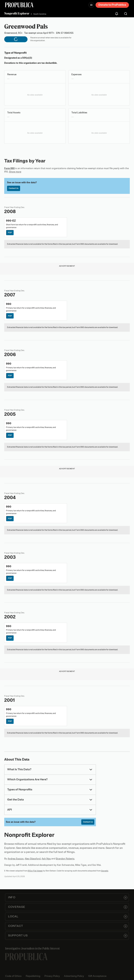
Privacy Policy (52, 976)
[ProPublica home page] (26, 957)
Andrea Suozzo (16, 859)
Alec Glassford (33, 859)
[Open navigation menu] (91, 5)
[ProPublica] (19, 5)
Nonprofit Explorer (17, 13)
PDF (10, 233)
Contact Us (13, 188)
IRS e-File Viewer (35, 871)
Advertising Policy (74, 976)
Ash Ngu (46, 859)
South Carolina (40, 14)
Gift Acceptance (97, 976)
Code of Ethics (13, 976)
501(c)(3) (27, 58)
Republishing (33, 976)
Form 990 (9, 168)
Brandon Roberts (65, 859)
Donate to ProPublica (112, 5)
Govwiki (105, 871)
